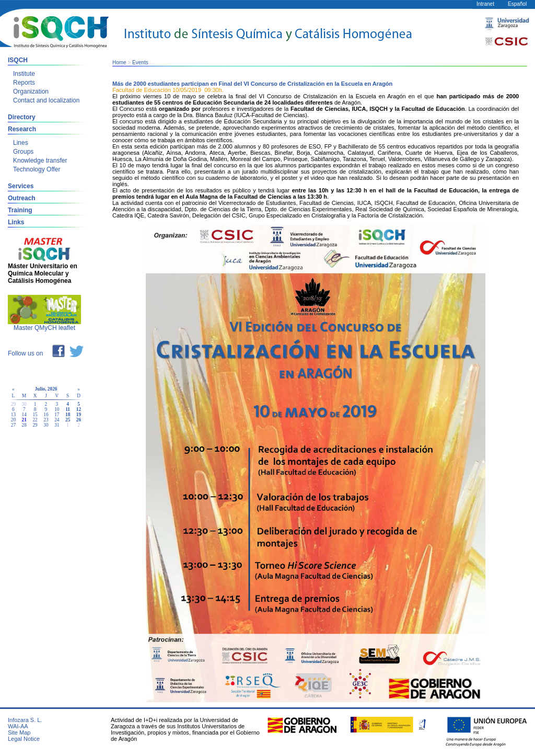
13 (13, 415)
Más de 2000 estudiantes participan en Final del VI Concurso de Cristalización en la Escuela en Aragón (252, 84)
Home (119, 62)
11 (68, 409)
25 (68, 420)
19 (79, 415)
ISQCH (18, 60)
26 (79, 420)
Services (21, 186)
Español (517, 4)
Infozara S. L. (25, 720)
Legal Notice (24, 739)
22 (35, 420)
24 (57, 420)
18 (68, 415)
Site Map (19, 732)
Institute (24, 74)
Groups (23, 152)
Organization (31, 91)
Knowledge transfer (40, 161)
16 (46, 415)
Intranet (485, 4)
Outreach (22, 198)
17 (57, 415)
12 (79, 409)
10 (57, 409)
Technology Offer (37, 169)
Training (20, 210)
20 (13, 420)
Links (16, 222)
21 (24, 420)
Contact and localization (46, 100)
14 (24, 415)
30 (46, 425)
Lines (21, 143)
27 (13, 425)
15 (35, 415)
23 (46, 420)
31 (57, 425)
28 (24, 425)
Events (140, 62)
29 (35, 425)
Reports (24, 83)
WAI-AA (18, 726)
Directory (22, 117)
